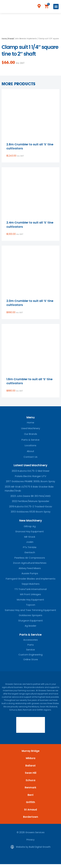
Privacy (30, 840)
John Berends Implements (26, 39)
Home (4, 39)
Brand (11, 39)
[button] (56, 7)
